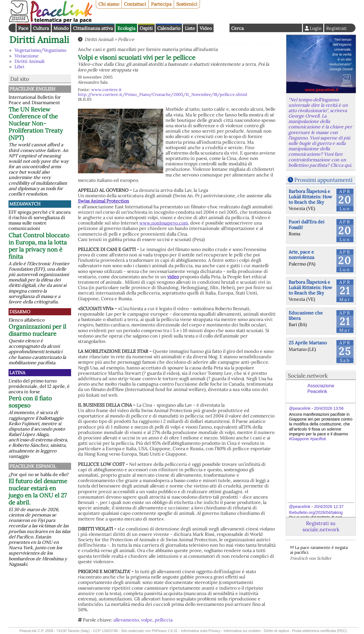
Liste (190, 28)
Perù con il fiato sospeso (30, 402)
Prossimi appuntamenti (323, 180)
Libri (19, 67)
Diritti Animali (39, 40)
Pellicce (126, 39)
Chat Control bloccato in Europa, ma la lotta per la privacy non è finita (39, 246)
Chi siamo (109, 4)
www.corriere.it (106, 90)
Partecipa (161, 4)
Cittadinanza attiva (93, 28)
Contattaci (135, 4)
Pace (23, 28)
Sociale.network (308, 376)
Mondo (61, 28)
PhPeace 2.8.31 (165, 631)
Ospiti (146, 28)
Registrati (336, 28)
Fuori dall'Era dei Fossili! (307, 224)
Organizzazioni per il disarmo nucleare (37, 330)
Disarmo (20, 312)
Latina (17, 372)
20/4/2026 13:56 (329, 408)
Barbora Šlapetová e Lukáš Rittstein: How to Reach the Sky (310, 197)
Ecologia (126, 28)
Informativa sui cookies (242, 631)
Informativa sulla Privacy (201, 631)
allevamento (126, 620)
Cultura (41, 28)
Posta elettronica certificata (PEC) (319, 631)
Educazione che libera (306, 315)
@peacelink (300, 408)
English (222, 28)
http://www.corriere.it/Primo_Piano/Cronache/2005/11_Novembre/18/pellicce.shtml (163, 94)
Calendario (169, 28)
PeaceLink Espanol (33, 466)
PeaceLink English (32, 89)
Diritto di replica (276, 631)
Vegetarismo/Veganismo (40, 50)
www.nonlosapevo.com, (164, 223)
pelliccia (164, 620)
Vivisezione (27, 56)
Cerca (237, 28)
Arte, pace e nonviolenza (301, 255)
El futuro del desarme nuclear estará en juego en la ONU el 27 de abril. (38, 492)
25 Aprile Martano (308, 343)
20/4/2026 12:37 (329, 507)
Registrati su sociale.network (321, 526)
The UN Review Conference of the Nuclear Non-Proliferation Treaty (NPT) (36, 124)
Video (206, 28)
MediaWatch (25, 204)
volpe (147, 620)
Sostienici (187, 4)
